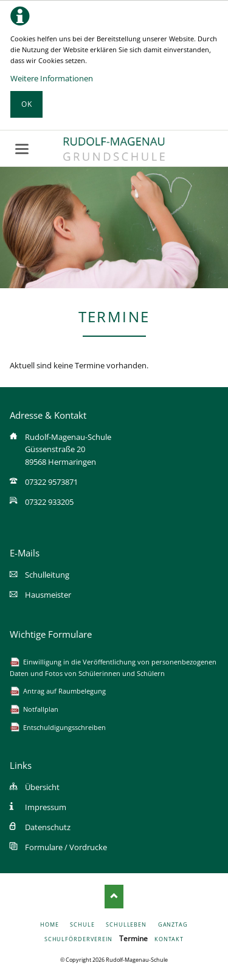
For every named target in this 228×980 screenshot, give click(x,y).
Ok (27, 104)
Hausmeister (48, 595)
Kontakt (169, 939)
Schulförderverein (79, 939)
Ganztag (173, 924)
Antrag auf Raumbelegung (64, 691)
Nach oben (114, 896)
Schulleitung (47, 575)
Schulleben (126, 924)
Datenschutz (48, 827)
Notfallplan (41, 709)
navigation (22, 149)
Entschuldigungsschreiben (64, 727)
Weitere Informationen (52, 78)
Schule (82, 924)
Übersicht (42, 787)
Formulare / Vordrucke (66, 847)
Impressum (46, 807)
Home (50, 924)
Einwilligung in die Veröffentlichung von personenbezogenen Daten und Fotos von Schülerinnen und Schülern (113, 667)
